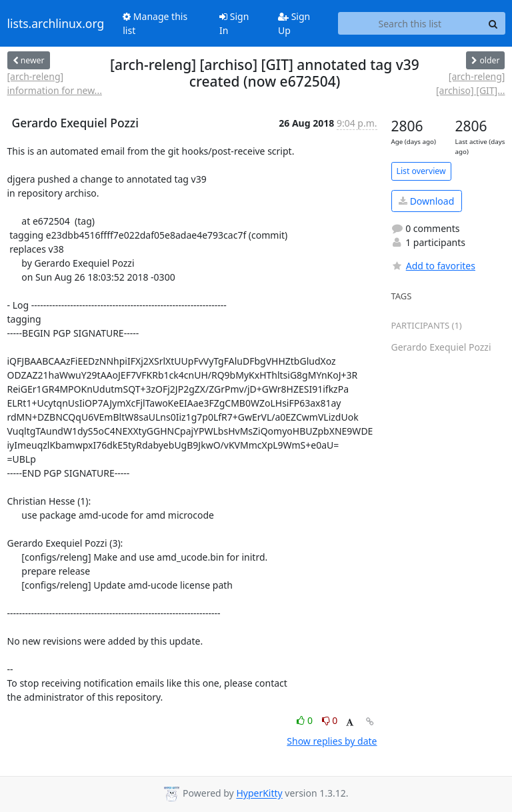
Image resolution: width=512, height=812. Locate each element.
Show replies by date (332, 741)
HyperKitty (259, 794)
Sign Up (294, 23)
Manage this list (155, 23)
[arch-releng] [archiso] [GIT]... (471, 83)
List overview (421, 171)
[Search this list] (410, 23)
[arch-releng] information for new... (55, 83)
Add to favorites (433, 266)
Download (426, 201)
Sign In (234, 23)
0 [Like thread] (306, 720)
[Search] (493, 23)
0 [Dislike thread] (330, 720)
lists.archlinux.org (56, 23)
